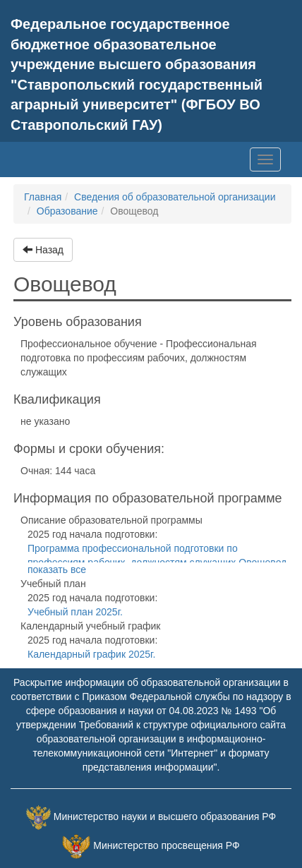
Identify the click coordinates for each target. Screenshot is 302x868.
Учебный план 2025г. (75, 612)
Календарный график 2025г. (91, 654)
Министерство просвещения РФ (166, 845)
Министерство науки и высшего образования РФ (165, 816)
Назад (43, 250)
